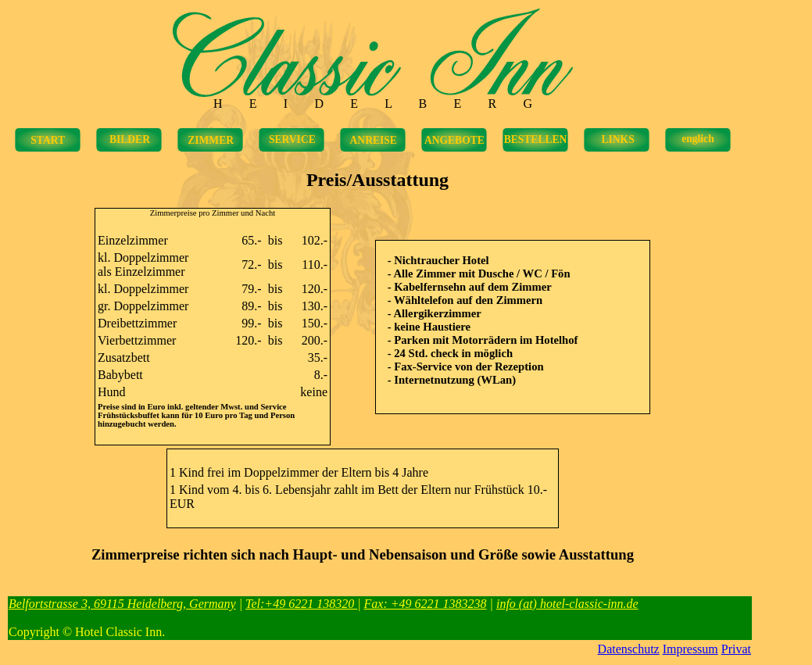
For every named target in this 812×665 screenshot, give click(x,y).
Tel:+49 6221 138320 (301, 604)
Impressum (690, 649)
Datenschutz (629, 649)
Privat (736, 649)
